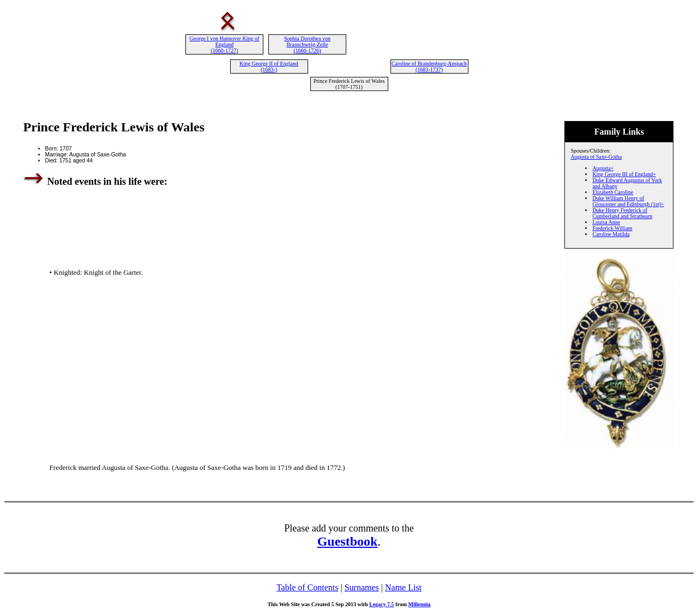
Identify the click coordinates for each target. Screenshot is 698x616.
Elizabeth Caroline (613, 192)
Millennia (419, 604)
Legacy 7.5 (382, 604)
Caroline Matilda (611, 234)
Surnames (362, 587)
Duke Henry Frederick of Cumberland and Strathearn (622, 213)
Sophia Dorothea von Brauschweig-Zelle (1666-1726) (307, 44)
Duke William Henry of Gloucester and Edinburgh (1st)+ (628, 201)
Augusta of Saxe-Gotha (596, 157)
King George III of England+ (624, 174)
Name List (403, 587)
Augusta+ (603, 168)
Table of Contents (308, 587)
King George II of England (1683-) (269, 67)
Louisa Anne (606, 222)
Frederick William (612, 228)
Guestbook (348, 541)
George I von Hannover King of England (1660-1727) (225, 44)
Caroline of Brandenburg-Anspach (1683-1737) (429, 67)
